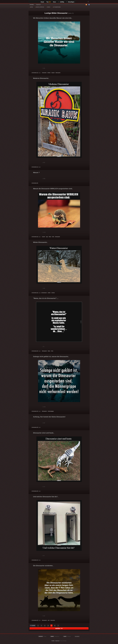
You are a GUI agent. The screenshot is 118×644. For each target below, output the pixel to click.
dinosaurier (58, 73)
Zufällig (61, 2)
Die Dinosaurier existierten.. (43, 566)
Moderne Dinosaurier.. (41, 78)
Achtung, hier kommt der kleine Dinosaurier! (49, 417)
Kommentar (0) (35, 183)
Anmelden (32, 5)
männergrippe (51, 411)
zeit (49, 620)
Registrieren (38, 5)
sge (47, 237)
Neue (55, 2)
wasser (53, 73)
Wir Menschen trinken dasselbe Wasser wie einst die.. (53, 18)
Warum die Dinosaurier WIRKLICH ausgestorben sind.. (53, 189)
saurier (44, 237)
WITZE (31, 7)
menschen (44, 73)
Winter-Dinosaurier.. (40, 242)
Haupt (42, 2)
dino (53, 237)
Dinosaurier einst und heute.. (44, 433)
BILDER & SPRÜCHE (40, 7)
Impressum (57, 641)
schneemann (44, 293)
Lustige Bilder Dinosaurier (56, 13)
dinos (50, 237)
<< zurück (33, 626)
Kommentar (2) (35, 73)
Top (49, 2)
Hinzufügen (70, 2)
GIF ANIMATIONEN (57, 7)
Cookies (53, 641)
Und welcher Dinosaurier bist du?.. (46, 497)
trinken (49, 73)
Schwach (39, 68)
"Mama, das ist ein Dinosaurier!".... (46, 298)
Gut (33, 68)
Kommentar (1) (35, 167)
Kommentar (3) (35, 411)
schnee (53, 293)
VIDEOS (48, 7)
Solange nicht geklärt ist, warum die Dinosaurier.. (51, 357)
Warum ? (36, 173)
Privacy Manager (63, 641)
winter (49, 293)
